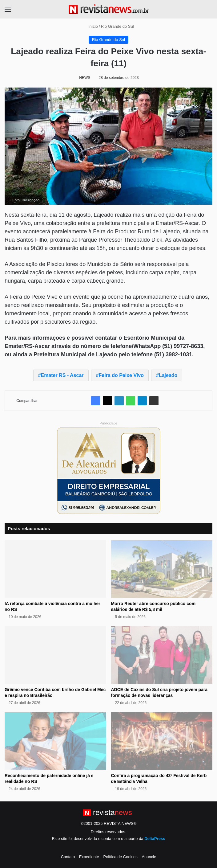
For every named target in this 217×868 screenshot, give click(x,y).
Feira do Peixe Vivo (121, 375)
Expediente (89, 857)
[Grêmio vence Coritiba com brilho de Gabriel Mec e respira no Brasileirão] (55, 655)
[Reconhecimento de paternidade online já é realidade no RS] (55, 741)
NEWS (85, 78)
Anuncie (149, 857)
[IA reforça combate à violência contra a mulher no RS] (55, 569)
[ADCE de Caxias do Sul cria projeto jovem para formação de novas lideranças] (162, 655)
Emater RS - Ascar (62, 375)
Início (90, 26)
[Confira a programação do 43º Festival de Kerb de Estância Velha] (162, 741)
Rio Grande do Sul (117, 26)
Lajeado (168, 375)
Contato (68, 857)
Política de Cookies (120, 857)
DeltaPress (155, 839)
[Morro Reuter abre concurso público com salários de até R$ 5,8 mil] (162, 569)
